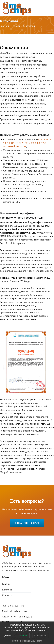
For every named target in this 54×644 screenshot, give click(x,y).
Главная (6, 584)
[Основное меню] (49, 8)
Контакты (7, 595)
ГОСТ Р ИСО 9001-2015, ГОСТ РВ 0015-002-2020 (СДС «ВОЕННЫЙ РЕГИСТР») (27, 143)
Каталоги (7, 590)
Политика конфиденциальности (27, 641)
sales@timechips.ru (19, 611)
